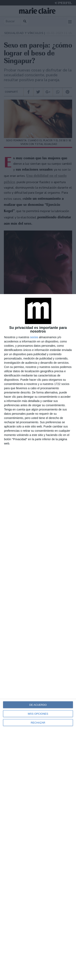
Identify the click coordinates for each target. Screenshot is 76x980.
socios (34, 337)
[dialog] (38, 637)
